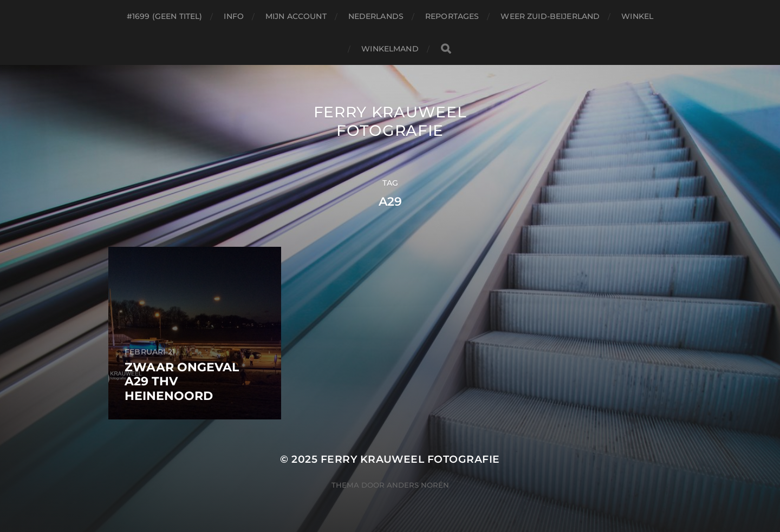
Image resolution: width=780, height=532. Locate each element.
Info (234, 16)
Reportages (452, 16)
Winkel (637, 16)
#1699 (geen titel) (165, 16)
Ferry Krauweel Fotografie (390, 121)
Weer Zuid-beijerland (550, 16)
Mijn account (296, 16)
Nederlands (376, 16)
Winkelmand (390, 49)
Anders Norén (418, 485)
